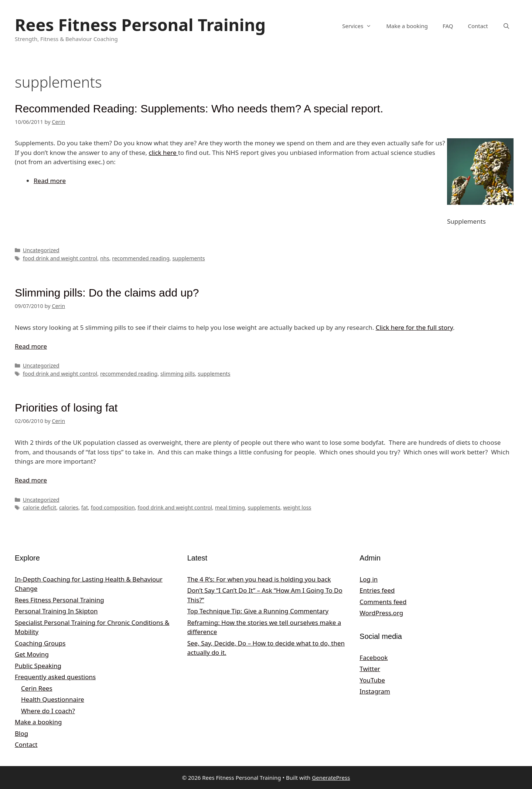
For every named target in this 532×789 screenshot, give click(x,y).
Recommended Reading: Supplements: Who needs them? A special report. (199, 109)
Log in (369, 579)
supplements (188, 258)
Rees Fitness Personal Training (140, 25)
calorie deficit (40, 507)
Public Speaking (38, 666)
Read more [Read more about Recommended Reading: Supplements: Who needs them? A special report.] (50, 181)
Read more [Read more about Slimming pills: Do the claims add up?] (31, 346)
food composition (113, 507)
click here (163, 153)
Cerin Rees (37, 688)
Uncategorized (41, 250)
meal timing (230, 507)
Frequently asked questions (55, 677)
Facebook (374, 658)
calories (69, 507)
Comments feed (383, 602)
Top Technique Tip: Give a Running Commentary (258, 611)
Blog (21, 733)
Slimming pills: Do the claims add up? (107, 293)
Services (360, 26)
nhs (105, 258)
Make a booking (407, 26)
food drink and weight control (60, 258)
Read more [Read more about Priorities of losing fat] (31, 480)
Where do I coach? (48, 711)
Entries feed (377, 590)
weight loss (297, 507)
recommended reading (141, 258)
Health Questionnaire (53, 699)
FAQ (448, 26)
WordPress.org (381, 613)
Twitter (370, 669)
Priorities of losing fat (66, 408)
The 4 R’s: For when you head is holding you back (259, 579)
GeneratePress (331, 778)
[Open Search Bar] (506, 26)
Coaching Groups (40, 643)
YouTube (372, 680)
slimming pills (178, 374)
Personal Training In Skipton (56, 611)
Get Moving (32, 654)
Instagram (375, 691)
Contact (478, 26)
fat (85, 507)
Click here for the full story (414, 327)
